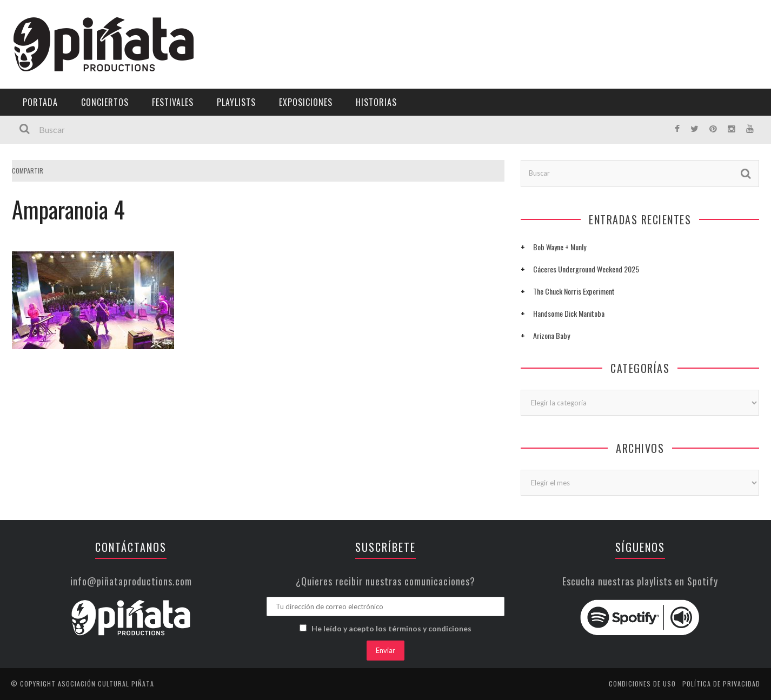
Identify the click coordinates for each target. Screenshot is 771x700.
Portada (40, 102)
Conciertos (105, 102)
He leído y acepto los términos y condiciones (391, 628)
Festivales (173, 102)
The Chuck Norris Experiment (574, 291)
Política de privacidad (721, 684)
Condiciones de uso (642, 684)
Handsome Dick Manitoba (569, 313)
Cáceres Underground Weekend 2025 (586, 269)
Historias (376, 102)
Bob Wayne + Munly (560, 247)
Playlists (236, 102)
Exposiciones (306, 102)
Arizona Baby (551, 335)
